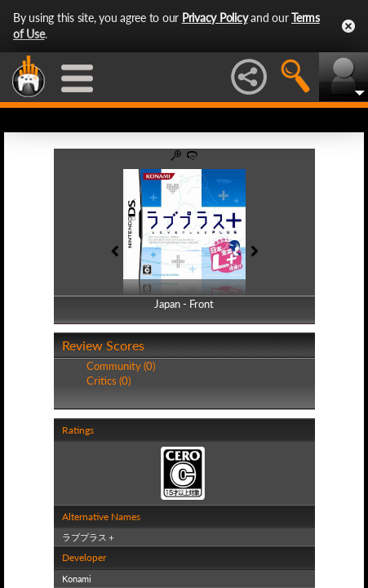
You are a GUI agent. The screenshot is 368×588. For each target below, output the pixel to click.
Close (348, 26)
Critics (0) (109, 381)
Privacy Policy (215, 18)
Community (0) (121, 366)
